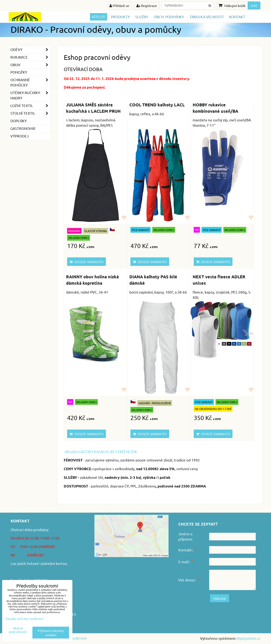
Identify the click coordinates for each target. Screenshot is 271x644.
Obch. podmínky (169, 17)
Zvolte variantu (86, 262)
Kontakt (237, 17)
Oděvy (30, 50)
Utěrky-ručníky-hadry (30, 95)
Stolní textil (30, 113)
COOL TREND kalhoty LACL (157, 105)
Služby (142, 17)
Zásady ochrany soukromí (24, 618)
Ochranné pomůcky (30, 82)
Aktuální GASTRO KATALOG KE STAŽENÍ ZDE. (101, 451)
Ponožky (19, 72)
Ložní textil (30, 106)
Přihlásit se (119, 5)
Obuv (30, 65)
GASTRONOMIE (23, 128)
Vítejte (99, 17)
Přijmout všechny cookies (51, 633)
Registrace (147, 5)
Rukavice (30, 57)
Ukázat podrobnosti (18, 630)
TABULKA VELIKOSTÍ (207, 17)
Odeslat (220, 598)
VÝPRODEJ (20, 136)
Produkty (120, 17)
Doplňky (19, 121)
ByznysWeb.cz (249, 638)
